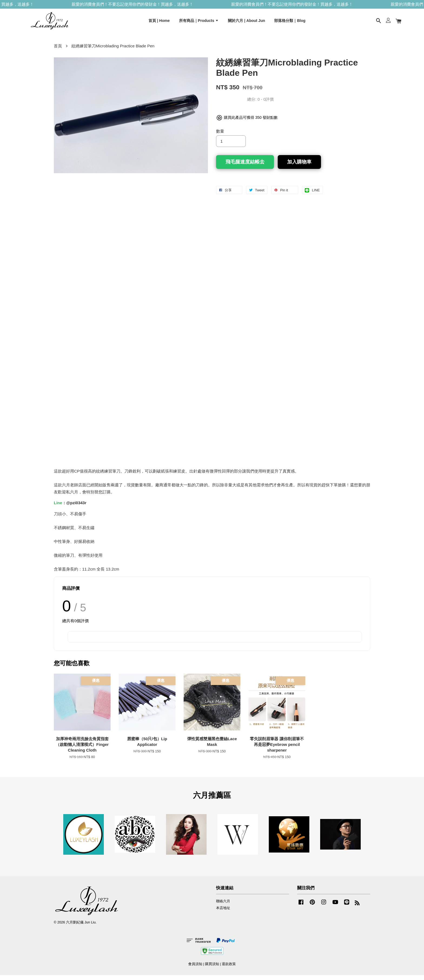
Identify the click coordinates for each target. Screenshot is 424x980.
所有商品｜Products (199, 22)
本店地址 (223, 913)
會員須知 (195, 969)
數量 (220, 136)
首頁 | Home (159, 22)
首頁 (58, 50)
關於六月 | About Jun (246, 22)
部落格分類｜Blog (290, 22)
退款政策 (229, 969)
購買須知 (212, 969)
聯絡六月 (223, 906)
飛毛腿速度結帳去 (245, 167)
